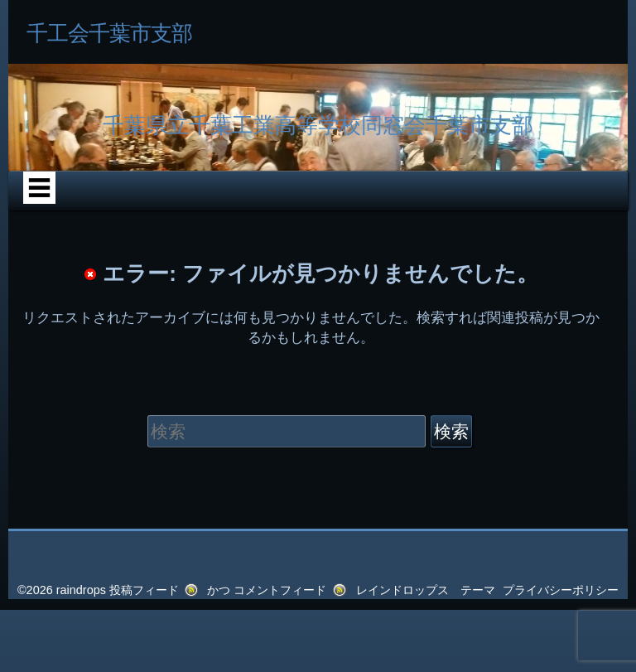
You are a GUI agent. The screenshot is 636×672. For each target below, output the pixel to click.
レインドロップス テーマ (426, 590)
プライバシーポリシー (561, 590)
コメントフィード (280, 590)
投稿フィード (144, 590)
